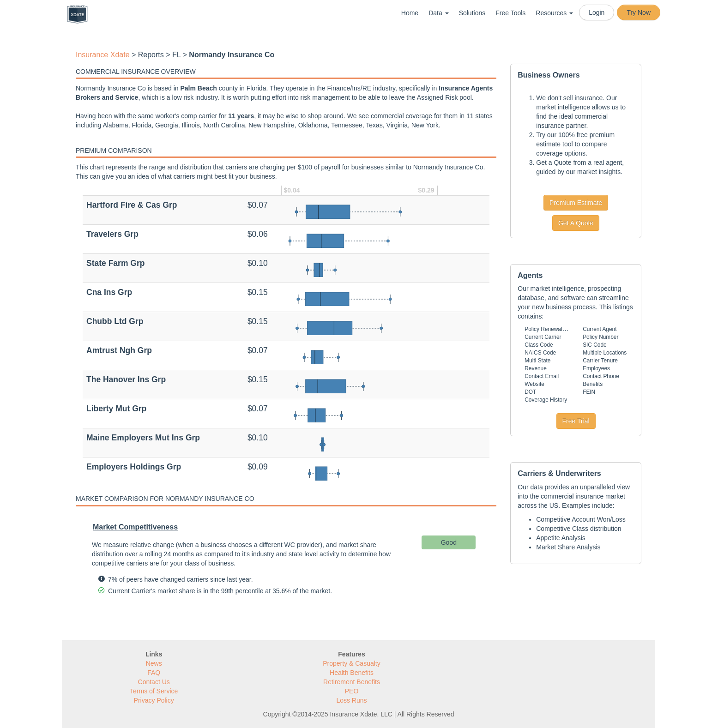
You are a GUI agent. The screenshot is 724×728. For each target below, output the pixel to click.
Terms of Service (154, 691)
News (154, 663)
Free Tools (510, 13)
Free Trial (576, 421)
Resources (554, 13)
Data (438, 13)
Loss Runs (351, 700)
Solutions (472, 13)
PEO (352, 691)
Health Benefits (352, 673)
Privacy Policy (154, 700)
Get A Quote (576, 223)
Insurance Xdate (103, 55)
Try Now (639, 12)
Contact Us (154, 682)
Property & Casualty (352, 663)
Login (597, 12)
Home (410, 13)
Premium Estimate (576, 203)
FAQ (154, 673)
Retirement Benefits (352, 682)
